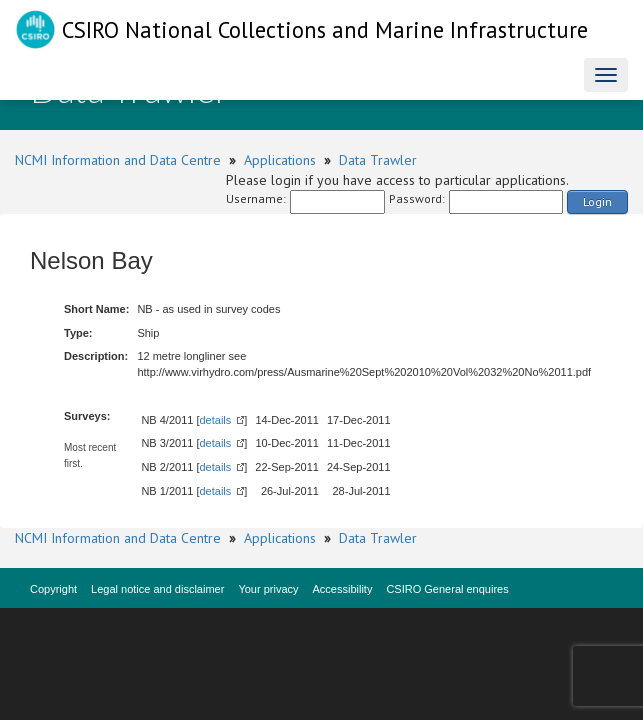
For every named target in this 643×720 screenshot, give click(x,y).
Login (597, 201)
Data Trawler (378, 160)
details (216, 420)
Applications (280, 160)
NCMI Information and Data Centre (118, 160)
